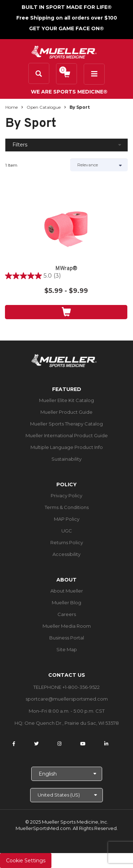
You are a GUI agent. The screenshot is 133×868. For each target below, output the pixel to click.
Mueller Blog (66, 602)
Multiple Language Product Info (67, 447)
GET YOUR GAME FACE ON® (66, 28)
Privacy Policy (66, 495)
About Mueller (67, 591)
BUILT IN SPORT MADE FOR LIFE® (67, 7)
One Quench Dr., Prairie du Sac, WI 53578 (72, 723)
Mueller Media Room (67, 626)
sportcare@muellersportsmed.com (67, 699)
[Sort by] (99, 165)
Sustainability (66, 459)
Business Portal (67, 638)
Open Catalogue (44, 107)
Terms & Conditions (67, 507)
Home (12, 107)
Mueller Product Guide (66, 412)
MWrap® (66, 269)
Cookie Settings (26, 861)
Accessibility (66, 554)
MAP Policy (67, 519)
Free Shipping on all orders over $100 (67, 18)
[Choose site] (66, 795)
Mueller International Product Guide (67, 435)
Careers (67, 614)
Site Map (67, 649)
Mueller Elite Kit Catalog (66, 400)
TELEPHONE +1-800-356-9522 (66, 687)
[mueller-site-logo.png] (64, 51)
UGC (67, 531)
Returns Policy (67, 542)
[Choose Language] (67, 774)
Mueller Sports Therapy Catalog (66, 424)
